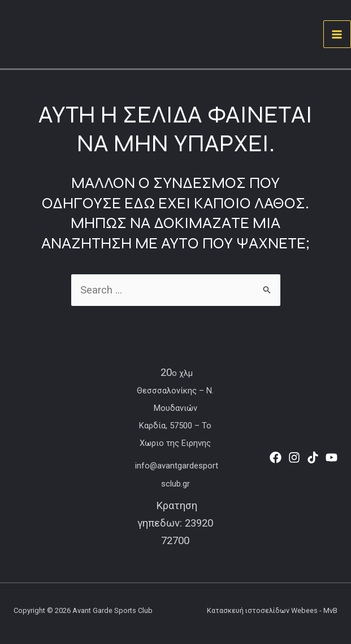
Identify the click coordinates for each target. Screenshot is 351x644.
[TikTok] (313, 457)
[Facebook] (276, 457)
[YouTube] (331, 457)
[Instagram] (294, 457)
